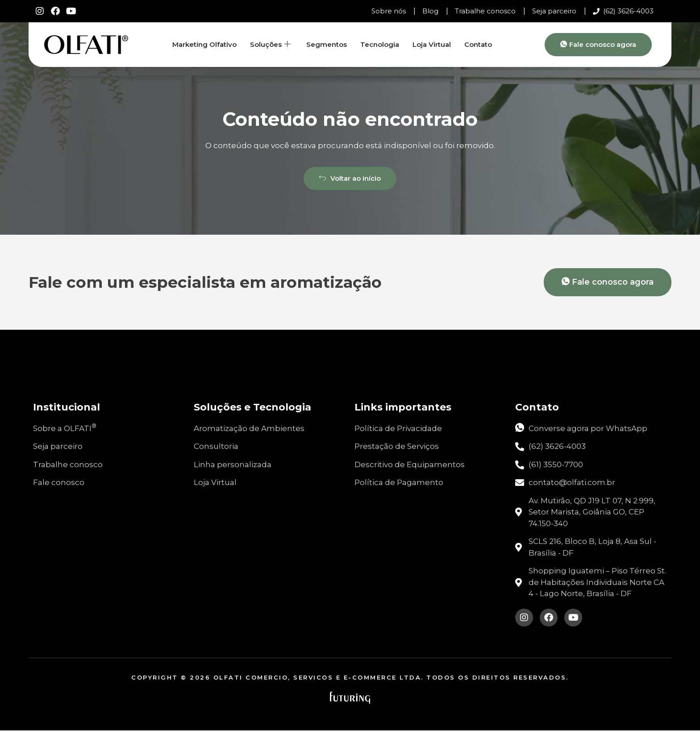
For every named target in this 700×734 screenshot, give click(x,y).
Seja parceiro (554, 11)
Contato (478, 44)
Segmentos (327, 44)
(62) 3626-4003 (623, 11)
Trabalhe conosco (485, 11)
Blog (430, 11)
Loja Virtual (432, 44)
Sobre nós (389, 11)
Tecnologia (380, 44)
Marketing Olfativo (204, 44)
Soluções (270, 45)
